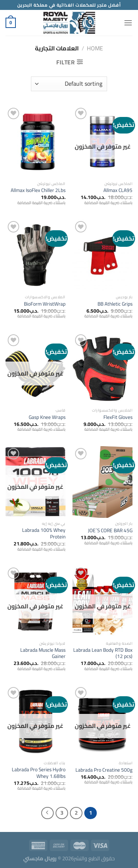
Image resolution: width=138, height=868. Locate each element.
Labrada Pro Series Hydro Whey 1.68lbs (39, 773)
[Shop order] (69, 84)
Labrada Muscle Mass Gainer (43, 653)
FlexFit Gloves (118, 417)
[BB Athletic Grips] (102, 255)
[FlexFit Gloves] (102, 368)
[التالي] (47, 813)
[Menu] (128, 23)
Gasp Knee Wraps (47, 417)
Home (95, 48)
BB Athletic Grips (115, 304)
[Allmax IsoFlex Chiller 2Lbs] (36, 142)
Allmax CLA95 (118, 191)
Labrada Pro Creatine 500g (104, 770)
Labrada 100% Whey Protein (44, 533)
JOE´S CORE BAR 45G (110, 531)
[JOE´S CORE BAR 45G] (102, 482)
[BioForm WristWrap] (36, 255)
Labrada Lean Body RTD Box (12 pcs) (103, 653)
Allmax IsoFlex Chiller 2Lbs (38, 191)
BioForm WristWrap (45, 304)
